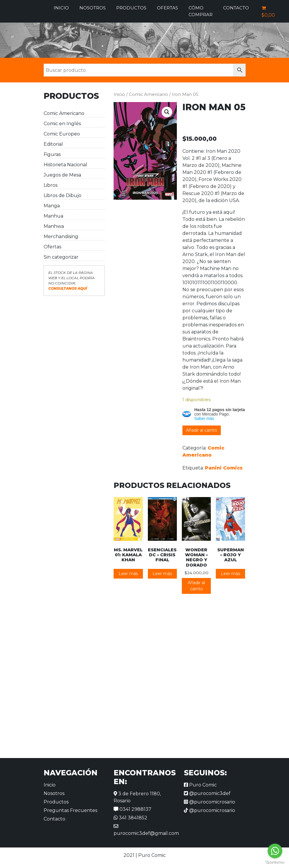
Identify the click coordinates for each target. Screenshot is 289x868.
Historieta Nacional (65, 165)
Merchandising (61, 237)
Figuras (52, 154)
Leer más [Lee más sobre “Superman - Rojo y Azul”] (230, 574)
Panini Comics (224, 468)
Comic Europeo (62, 134)
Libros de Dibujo (63, 195)
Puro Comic (200, 785)
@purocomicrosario (210, 802)
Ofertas (167, 8)
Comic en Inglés (62, 124)
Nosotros (93, 8)
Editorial (53, 144)
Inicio (61, 8)
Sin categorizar (61, 257)
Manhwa (54, 226)
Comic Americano (64, 113)
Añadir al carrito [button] (196, 586)
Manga (52, 206)
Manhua (53, 216)
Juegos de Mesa (62, 175)
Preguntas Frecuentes (70, 810)
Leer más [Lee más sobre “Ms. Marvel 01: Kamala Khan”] (128, 574)
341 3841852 (130, 818)
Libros (51, 185)
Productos (131, 8)
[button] (167, 112)
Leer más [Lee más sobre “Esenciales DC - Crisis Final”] (162, 574)
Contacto (236, 8)
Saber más (204, 418)
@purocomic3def (207, 793)
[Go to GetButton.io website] (275, 862)
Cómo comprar (201, 11)
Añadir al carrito (202, 430)
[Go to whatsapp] (275, 851)
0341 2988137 (132, 809)
